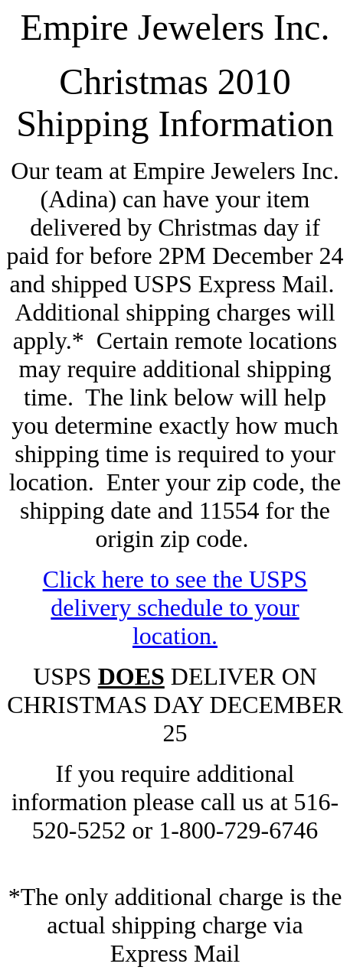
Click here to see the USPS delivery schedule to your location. (175, 607)
